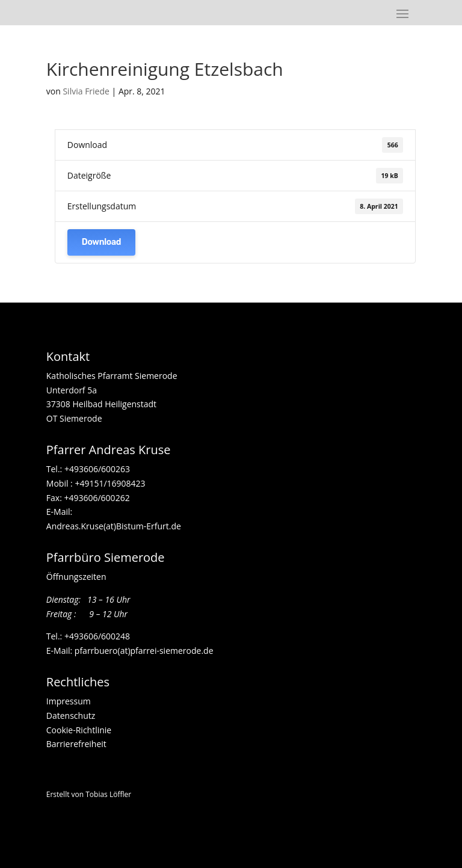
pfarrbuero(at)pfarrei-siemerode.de (144, 651)
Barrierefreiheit (76, 744)
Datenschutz (71, 716)
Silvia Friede (86, 91)
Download (101, 242)
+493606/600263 (97, 469)
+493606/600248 (97, 636)
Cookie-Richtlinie (79, 730)
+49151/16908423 (110, 483)
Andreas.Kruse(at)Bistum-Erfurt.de (114, 526)
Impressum (69, 701)
